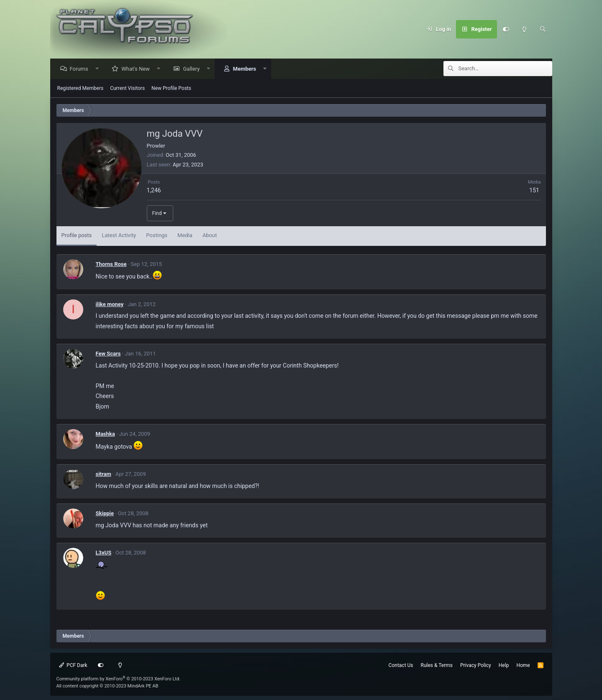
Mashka (105, 434)
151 (534, 191)
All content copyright (108, 686)
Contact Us (401, 665)
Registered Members (81, 89)
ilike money (110, 305)
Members (247, 69)
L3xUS (104, 553)
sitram (104, 474)
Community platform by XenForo (119, 679)
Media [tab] (185, 236)
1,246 (154, 191)
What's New (138, 69)
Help (504, 665)
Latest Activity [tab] (119, 236)
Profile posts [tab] (77, 236)
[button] (99, 69)
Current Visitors (127, 89)
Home (523, 665)
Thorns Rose (111, 264)
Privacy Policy (476, 665)
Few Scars (108, 354)
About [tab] (210, 236)
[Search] (543, 29)
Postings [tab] (157, 236)
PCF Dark (73, 665)
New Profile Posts (171, 89)
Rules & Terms (437, 665)
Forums (81, 69)
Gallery (193, 69)
